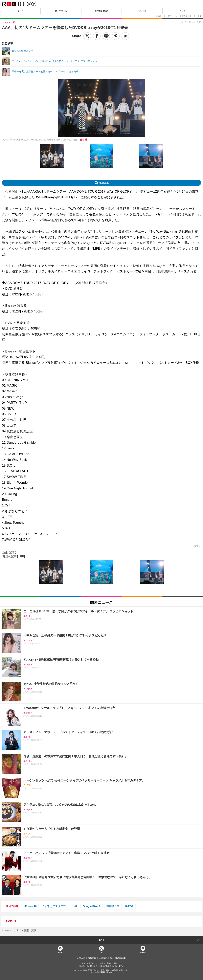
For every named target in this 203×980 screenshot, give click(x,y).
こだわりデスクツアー (55, 906)
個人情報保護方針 (118, 958)
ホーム (20, 11)
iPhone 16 (30, 906)
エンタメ (142, 11)
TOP (102, 940)
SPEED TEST (101, 11)
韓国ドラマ (113, 906)
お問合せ (81, 958)
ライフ (183, 11)
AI (75, 906)
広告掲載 (92, 958)
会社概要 (103, 958)
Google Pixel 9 (92, 906)
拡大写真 (104, 183)
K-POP (129, 906)
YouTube (143, 952)
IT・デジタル (61, 11)
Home (60, 952)
